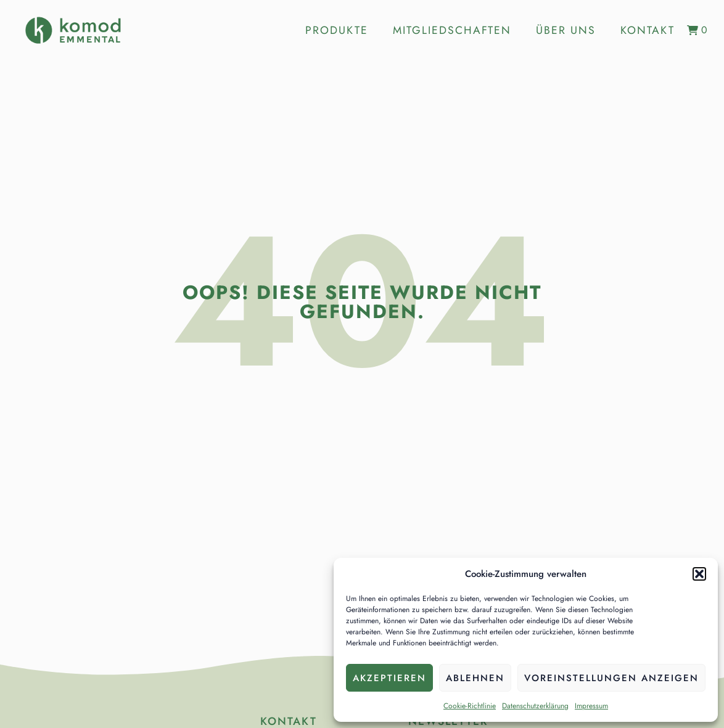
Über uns (566, 30)
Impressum (591, 706)
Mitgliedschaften (452, 30)
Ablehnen (475, 678)
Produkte (337, 30)
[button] (699, 574)
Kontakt (648, 30)
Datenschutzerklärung (535, 706)
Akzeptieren (389, 678)
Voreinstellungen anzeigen (611, 678)
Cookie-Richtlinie (470, 706)
